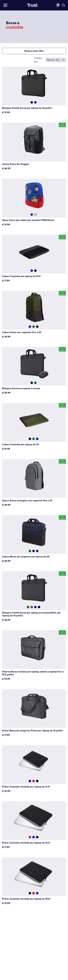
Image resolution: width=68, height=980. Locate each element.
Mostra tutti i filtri (34, 51)
